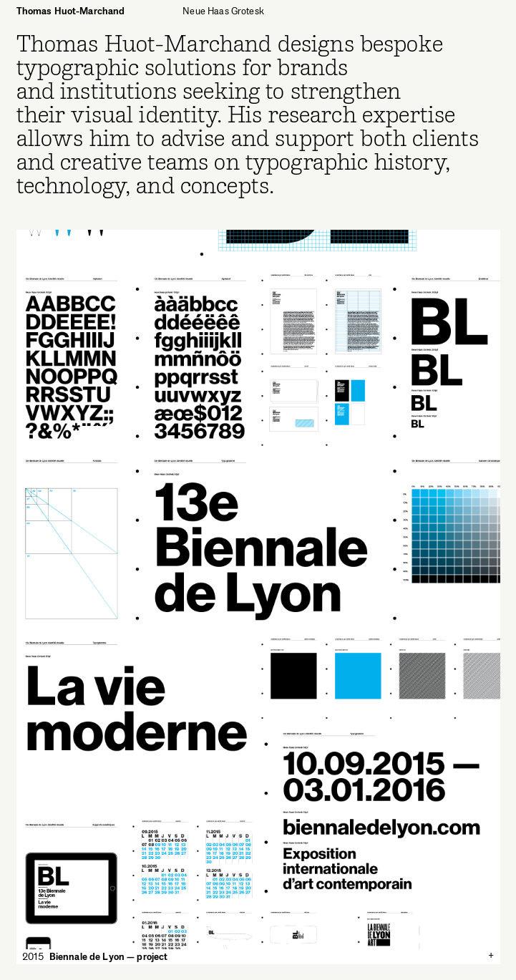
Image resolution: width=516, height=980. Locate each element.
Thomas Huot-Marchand (71, 11)
